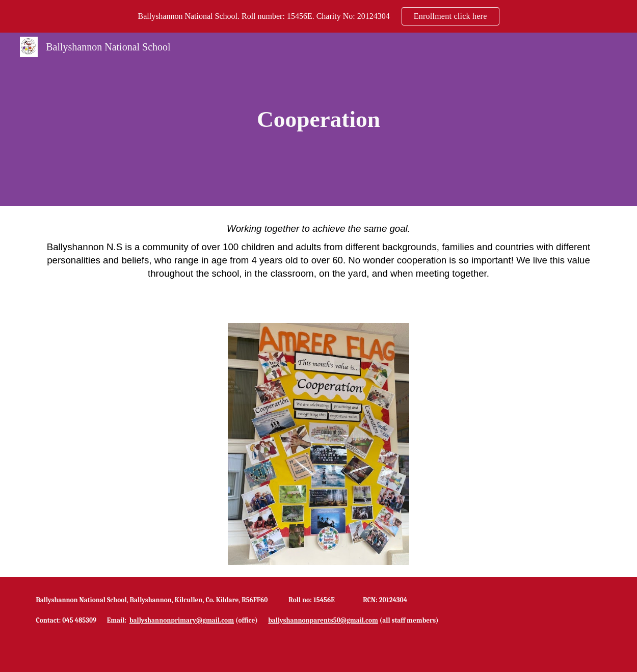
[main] (319, 119)
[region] (319, 16)
